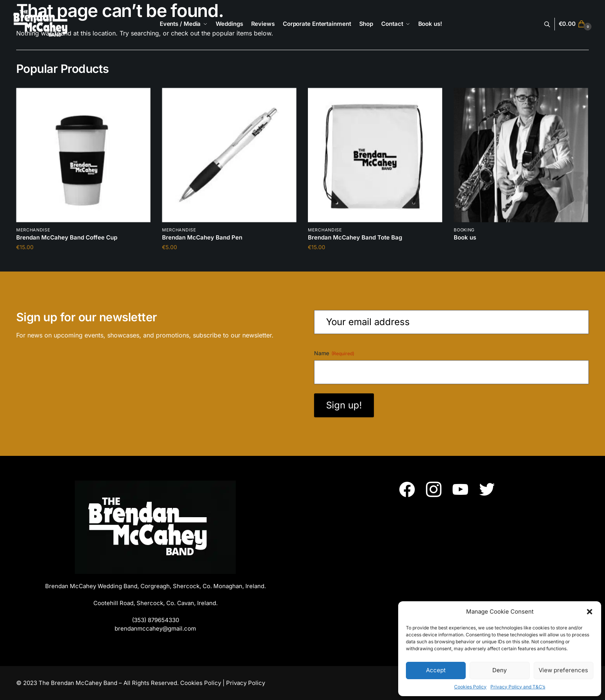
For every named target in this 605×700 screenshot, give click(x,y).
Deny (499, 670)
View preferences (563, 670)
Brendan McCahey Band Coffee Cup (67, 237)
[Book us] (521, 155)
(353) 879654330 (155, 620)
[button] (590, 612)
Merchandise (33, 230)
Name (334, 353)
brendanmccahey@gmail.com (155, 628)
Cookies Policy (470, 687)
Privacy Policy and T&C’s (518, 687)
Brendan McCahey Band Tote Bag (355, 237)
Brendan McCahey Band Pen (202, 237)
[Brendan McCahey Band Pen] (229, 155)
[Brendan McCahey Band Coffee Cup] (83, 155)
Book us (465, 237)
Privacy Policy (246, 683)
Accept (436, 670)
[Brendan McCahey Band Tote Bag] (375, 155)
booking (464, 230)
